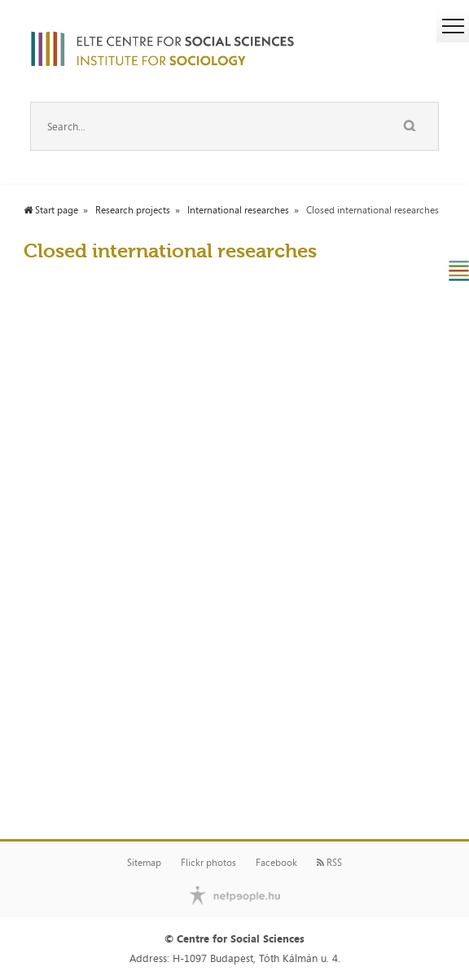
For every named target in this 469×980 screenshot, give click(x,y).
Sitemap (144, 863)
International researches (238, 210)
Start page (51, 210)
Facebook (276, 863)
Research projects (133, 210)
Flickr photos (208, 863)
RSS (329, 863)
